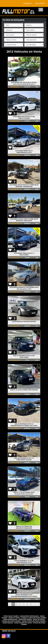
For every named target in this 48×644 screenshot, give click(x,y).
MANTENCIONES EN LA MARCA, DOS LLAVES (24, 426)
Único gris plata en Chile (24, 289)
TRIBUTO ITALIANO (24, 118)
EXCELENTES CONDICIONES (24, 528)
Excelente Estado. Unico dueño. (24, 494)
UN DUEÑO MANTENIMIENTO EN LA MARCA (24, 596)
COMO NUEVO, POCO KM (24, 460)
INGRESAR (27, 3)
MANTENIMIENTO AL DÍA (24, 152)
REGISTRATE (40, 3)
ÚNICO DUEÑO (24, 255)
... (35, 604)
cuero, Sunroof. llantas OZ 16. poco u (24, 84)
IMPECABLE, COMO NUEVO (24, 221)
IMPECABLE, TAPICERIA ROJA (24, 186)
